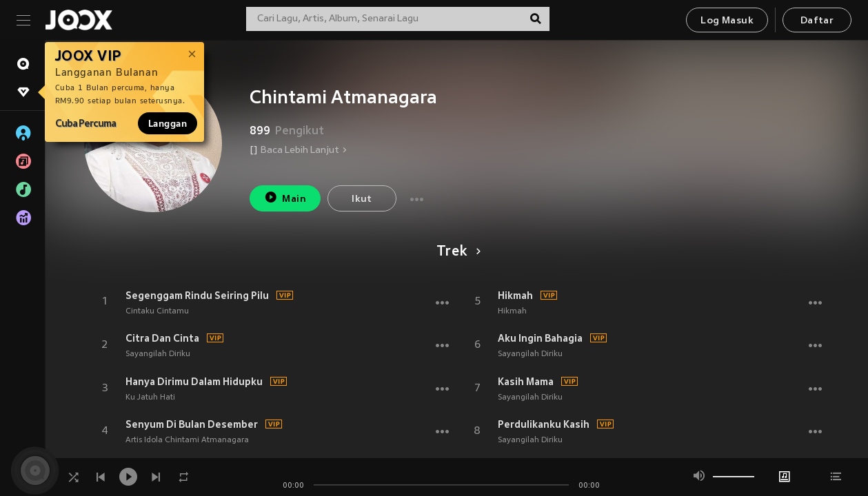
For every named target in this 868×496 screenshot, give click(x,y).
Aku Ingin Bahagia (540, 338)
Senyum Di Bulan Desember (192, 424)
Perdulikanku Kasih (544, 424)
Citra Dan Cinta (162, 338)
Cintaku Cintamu (157, 311)
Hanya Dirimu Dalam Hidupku (194, 382)
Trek (456, 252)
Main (285, 197)
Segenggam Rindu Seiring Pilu (197, 296)
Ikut (362, 199)
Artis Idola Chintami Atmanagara (187, 440)
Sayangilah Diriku (158, 354)
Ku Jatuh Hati (150, 397)
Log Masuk (727, 21)
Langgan (168, 123)
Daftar (817, 21)
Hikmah (515, 296)
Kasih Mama (526, 382)
